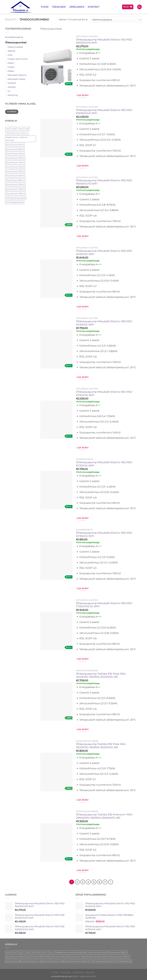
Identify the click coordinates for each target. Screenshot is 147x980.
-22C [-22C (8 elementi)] (21, 129)
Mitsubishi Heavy (16, 79)
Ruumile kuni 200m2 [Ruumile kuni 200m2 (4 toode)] (36, 961)
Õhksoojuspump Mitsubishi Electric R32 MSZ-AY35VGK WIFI (104, 323)
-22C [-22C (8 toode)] (21, 952)
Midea (11, 71)
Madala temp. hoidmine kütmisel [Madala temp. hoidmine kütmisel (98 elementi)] (17, 139)
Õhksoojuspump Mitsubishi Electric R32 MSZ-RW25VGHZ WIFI (104, 41)
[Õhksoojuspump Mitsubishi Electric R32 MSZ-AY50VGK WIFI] (56, 420)
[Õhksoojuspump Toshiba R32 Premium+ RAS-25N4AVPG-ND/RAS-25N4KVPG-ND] (56, 842)
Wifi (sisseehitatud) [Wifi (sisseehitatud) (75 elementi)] (15, 202)
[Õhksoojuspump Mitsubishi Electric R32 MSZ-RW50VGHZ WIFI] (56, 208)
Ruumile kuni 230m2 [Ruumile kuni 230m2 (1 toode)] (58, 961)
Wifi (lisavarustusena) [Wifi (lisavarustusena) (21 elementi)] (16, 198)
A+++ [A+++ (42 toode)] (51, 952)
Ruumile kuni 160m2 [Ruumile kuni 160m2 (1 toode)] (120, 957)
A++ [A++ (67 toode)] (45, 952)
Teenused (59, 7)
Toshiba (12, 87)
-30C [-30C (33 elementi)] (8, 133)
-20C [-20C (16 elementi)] (14, 129)
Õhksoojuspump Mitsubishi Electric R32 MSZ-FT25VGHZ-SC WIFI (104, 605)
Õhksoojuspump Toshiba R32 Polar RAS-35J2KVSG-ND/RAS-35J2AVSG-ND (101, 746)
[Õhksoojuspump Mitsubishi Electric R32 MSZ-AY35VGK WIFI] (56, 349)
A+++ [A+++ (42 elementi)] (25, 133)
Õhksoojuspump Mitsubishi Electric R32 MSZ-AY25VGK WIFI (104, 253)
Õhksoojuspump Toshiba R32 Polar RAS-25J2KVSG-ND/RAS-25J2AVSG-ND (101, 675)
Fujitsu (11, 67)
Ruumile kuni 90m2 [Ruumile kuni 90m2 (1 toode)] (15, 957)
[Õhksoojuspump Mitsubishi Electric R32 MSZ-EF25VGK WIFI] (56, 490)
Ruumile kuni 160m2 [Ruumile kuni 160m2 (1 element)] (15, 176)
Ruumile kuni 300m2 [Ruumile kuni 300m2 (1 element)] (15, 193)
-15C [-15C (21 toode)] (8, 952)
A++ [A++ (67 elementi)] (19, 133)
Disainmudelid (15, 47)
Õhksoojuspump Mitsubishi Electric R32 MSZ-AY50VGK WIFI (104, 393)
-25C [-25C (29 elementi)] (27, 129)
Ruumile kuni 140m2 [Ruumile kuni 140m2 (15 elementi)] (15, 167)
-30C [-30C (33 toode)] (34, 952)
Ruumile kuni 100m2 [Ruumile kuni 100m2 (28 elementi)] (15, 158)
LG (9, 91)
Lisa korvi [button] (83, 95)
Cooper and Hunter (18, 59)
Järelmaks (77, 7)
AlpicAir (11, 51)
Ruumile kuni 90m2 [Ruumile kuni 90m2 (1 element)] (15, 154)
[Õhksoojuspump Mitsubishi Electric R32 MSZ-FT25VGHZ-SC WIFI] (56, 631)
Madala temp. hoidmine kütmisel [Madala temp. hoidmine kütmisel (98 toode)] (71, 952)
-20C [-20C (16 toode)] (14, 952)
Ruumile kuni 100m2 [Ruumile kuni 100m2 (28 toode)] (36, 957)
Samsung (13, 95)
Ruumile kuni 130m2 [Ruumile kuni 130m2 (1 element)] (15, 162)
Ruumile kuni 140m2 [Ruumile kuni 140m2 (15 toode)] (78, 957)
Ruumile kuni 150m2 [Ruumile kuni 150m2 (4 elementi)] (15, 171)
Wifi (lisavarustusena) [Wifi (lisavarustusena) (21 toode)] (101, 961)
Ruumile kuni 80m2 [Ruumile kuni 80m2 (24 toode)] (118, 952)
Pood (45, 7)
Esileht (10, 20)
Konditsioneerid (14, 37)
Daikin (11, 63)
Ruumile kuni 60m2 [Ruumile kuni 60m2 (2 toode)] (97, 952)
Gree (10, 55)
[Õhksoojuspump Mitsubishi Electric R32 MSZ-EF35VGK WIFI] (56, 561)
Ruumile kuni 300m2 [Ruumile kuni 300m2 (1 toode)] (79, 961)
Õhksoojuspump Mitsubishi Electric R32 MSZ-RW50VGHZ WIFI (104, 182)
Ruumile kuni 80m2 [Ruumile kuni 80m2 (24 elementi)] (15, 149)
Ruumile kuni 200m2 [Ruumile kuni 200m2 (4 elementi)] (15, 185)
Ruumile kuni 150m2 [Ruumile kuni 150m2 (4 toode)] (99, 957)
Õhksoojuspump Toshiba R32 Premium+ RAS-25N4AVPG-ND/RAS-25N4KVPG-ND (105, 816)
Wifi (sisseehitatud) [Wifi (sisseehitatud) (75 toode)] (122, 961)
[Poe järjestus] (116, 20)
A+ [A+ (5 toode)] (39, 952)
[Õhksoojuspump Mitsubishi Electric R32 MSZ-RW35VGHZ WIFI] (56, 138)
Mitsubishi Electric (17, 75)
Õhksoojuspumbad (16, 42)
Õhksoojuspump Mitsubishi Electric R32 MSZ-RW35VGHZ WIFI (104, 112)
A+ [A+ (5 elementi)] (14, 133)
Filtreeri (12, 112)
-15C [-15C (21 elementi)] (8, 129)
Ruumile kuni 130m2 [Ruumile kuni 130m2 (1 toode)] (57, 957)
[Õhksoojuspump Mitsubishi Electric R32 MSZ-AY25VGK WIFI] (56, 279)
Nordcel (12, 83)
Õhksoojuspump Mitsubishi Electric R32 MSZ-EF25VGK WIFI (104, 464)
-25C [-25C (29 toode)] (27, 952)
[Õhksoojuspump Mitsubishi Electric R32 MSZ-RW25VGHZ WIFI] (56, 67)
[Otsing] (140, 7)
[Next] (110, 882)
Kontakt (94, 7)
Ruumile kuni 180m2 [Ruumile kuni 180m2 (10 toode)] (15, 961)
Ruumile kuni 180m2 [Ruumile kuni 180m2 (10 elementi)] (15, 180)
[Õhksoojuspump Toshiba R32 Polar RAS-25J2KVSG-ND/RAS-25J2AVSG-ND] (56, 701)
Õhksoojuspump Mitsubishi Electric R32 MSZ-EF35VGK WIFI (104, 534)
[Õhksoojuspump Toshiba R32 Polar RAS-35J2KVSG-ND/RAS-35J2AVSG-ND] (56, 772)
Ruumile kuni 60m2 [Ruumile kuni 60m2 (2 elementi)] (15, 145)
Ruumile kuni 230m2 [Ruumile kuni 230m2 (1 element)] (15, 189)
